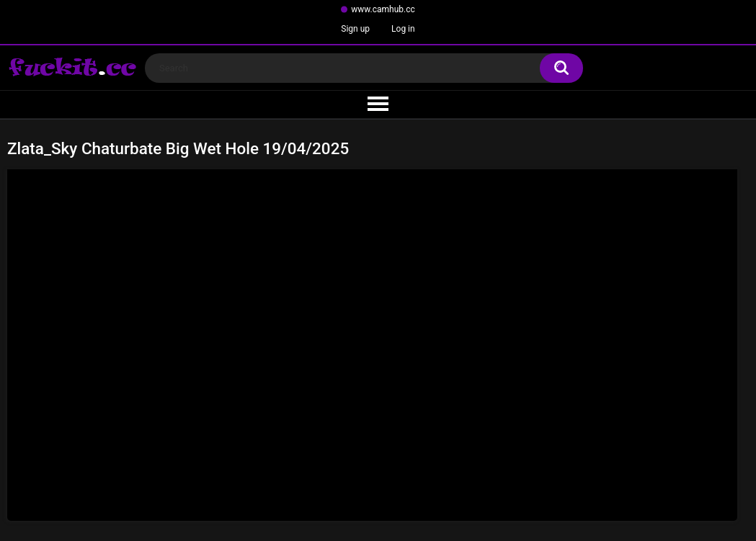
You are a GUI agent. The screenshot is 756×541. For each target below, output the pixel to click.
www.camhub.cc (383, 9)
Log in (403, 29)
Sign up (355, 29)
